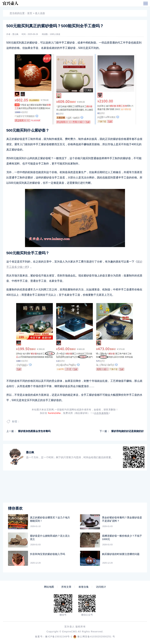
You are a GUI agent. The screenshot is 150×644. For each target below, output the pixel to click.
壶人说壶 (40, 13)
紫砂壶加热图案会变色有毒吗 (34, 431)
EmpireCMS (70, 632)
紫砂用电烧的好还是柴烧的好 (127, 431)
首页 (30, 13)
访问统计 (101, 587)
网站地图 (49, 587)
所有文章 (66, 587)
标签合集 (84, 587)
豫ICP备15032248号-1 (59, 637)
